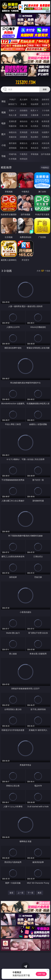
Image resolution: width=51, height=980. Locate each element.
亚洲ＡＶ (13, 110)
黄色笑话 (35, 148)
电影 (4, 123)
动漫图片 (46, 132)
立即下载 (41, 974)
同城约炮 (13, 154)
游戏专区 (46, 99)
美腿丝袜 (13, 137)
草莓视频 (35, 154)
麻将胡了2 (13, 104)
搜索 (45, 89)
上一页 (21, 893)
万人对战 (35, 99)
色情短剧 (24, 159)
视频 (4, 112)
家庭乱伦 (24, 143)
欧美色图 (35, 132)
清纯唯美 (24, 137)
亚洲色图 (24, 132)
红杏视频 (13, 159)
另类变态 (46, 126)
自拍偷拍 (24, 110)
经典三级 (24, 126)
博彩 (4, 101)
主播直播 (35, 115)
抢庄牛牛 (46, 104)
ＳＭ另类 (46, 115)
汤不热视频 (46, 154)
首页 (11, 893)
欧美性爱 (46, 121)
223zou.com (26, 82)
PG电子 (13, 99)
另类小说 (24, 148)
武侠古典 (46, 143)
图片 (4, 134)
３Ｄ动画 (46, 110)
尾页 (40, 893)
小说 (4, 145)
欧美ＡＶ (35, 110)
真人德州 (24, 99)
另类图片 (46, 137)
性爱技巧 (46, 148)
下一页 (30, 893)
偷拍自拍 (24, 121)
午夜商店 (24, 154)
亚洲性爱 (13, 121)
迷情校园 (13, 148)
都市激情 (13, 143)
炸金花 (24, 104)
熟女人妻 (13, 115)
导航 (4, 156)
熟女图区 (35, 137)
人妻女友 (35, 143)
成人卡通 (35, 121)
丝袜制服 (24, 115)
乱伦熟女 (35, 126)
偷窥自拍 (13, 132)
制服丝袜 (13, 126)
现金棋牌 (35, 104)
